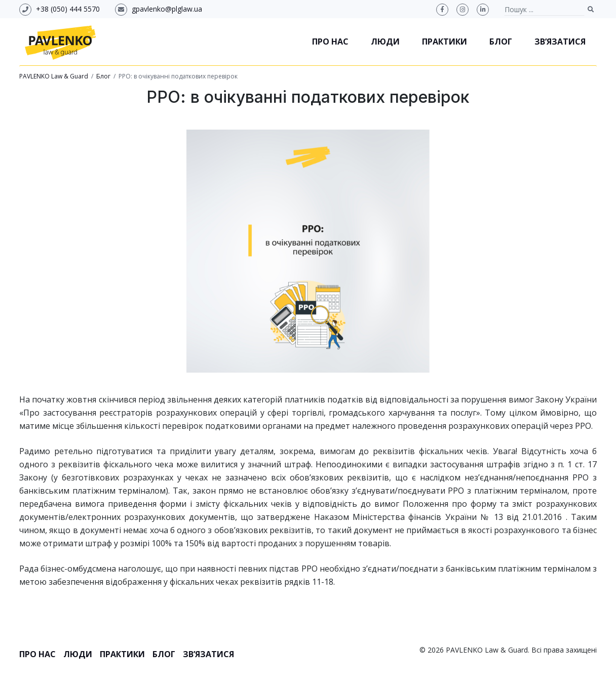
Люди (385, 42)
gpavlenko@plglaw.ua (167, 9)
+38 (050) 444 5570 (68, 9)
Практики (445, 42)
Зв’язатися (560, 42)
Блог (501, 42)
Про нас (330, 42)
